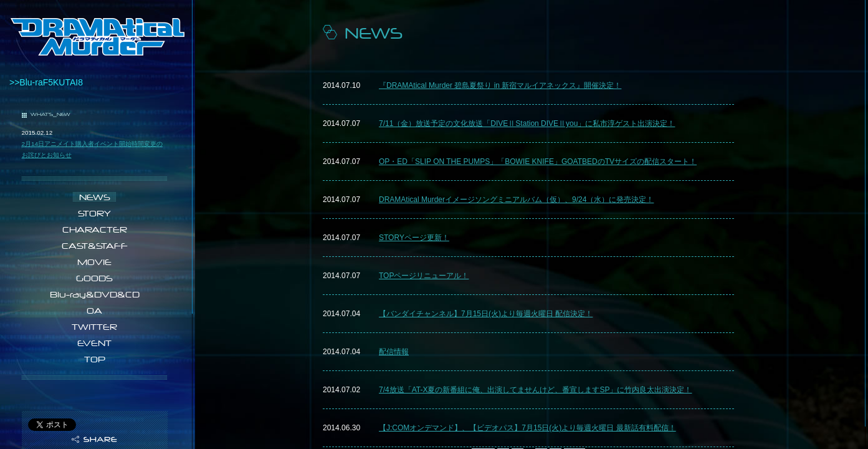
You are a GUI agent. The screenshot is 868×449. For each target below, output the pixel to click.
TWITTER (94, 327)
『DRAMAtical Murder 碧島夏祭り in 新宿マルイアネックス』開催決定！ (500, 85)
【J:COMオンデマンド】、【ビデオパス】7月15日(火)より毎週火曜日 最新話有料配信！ (527, 428)
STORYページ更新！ (414, 238)
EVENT (94, 343)
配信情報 (394, 352)
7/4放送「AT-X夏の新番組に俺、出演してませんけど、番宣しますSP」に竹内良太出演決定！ (535, 390)
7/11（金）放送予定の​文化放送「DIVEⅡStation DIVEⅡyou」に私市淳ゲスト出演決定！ (527, 123)
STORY (94, 213)
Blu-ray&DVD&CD (95, 294)
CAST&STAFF (95, 246)
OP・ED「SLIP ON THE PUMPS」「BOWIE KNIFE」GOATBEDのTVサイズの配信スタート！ (538, 162)
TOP (95, 359)
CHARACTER (95, 229)
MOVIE (94, 262)
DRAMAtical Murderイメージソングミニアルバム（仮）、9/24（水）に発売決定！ (516, 200)
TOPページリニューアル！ (424, 276)
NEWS (95, 197)
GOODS (94, 278)
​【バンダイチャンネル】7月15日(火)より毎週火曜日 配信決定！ (486, 314)
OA (94, 311)
